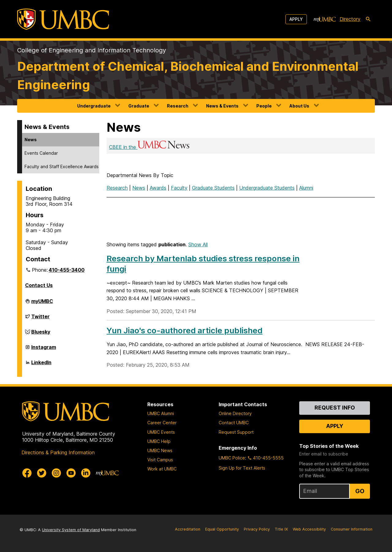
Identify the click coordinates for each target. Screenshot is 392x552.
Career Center (162, 423)
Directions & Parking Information (58, 452)
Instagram (44, 350)
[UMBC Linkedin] (86, 473)
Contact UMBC (234, 423)
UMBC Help (159, 441)
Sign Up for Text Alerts (242, 468)
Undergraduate (94, 106)
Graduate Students (213, 188)
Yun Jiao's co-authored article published (185, 330)
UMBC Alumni (161, 413)
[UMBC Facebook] (27, 473)
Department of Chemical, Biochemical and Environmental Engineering (188, 76)
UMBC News (160, 450)
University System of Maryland (71, 530)
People (264, 106)
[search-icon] (368, 19)
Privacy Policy (257, 529)
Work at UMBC (162, 469)
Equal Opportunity (222, 529)
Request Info (335, 408)
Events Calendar (41, 153)
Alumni (306, 188)
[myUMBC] (325, 19)
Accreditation (188, 529)
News (31, 140)
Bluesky (41, 334)
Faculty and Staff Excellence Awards (62, 166)
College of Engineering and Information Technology (92, 50)
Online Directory (235, 413)
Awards (158, 188)
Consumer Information (352, 529)
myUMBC (42, 304)
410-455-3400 (67, 270)
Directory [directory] (350, 19)
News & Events (222, 106)
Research (178, 106)
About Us (299, 106)
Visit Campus (160, 460)
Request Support (236, 432)
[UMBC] (63, 19)
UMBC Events (161, 432)
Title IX (281, 529)
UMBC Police (232, 458)
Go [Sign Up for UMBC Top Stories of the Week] (360, 491)
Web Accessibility (309, 529)
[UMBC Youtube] (71, 473)
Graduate (139, 106)
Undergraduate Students (267, 188)
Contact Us (39, 285)
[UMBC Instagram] (56, 473)
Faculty (179, 188)
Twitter (40, 319)
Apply (296, 19)
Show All (198, 244)
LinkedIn (41, 365)
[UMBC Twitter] (42, 473)
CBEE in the (150, 147)
